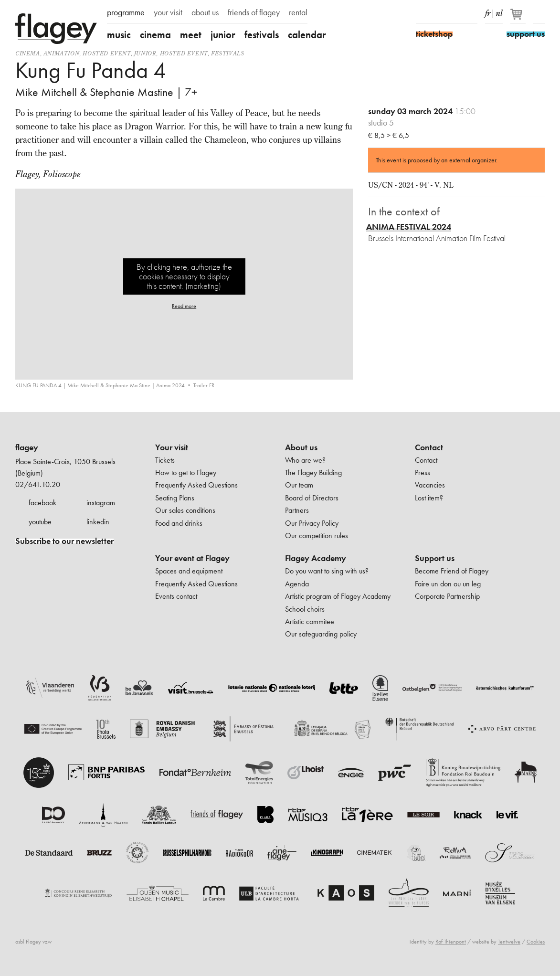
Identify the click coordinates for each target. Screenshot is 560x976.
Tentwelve (509, 942)
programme (126, 12)
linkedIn (472, 13)
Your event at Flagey (192, 558)
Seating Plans (175, 498)
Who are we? (305, 460)
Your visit (172, 447)
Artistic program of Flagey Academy (338, 596)
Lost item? (429, 498)
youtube (40, 522)
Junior (145, 53)
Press (423, 472)
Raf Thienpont (451, 942)
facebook (42, 503)
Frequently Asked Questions (196, 485)
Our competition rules (317, 536)
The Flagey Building (313, 472)
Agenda (297, 584)
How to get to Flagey (186, 472)
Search (539, 13)
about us (205, 12)
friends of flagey (254, 12)
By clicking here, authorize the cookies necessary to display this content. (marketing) (184, 276)
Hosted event (106, 53)
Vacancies (430, 485)
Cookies (536, 942)
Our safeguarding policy (321, 634)
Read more (184, 306)
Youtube (455, 13)
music (119, 35)
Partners (297, 510)
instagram (101, 503)
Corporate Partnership (447, 596)
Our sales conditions (185, 510)
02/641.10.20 (38, 484)
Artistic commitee (310, 621)
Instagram (438, 13)
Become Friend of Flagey (452, 571)
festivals (262, 35)
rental (298, 12)
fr (488, 11)
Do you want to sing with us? (327, 571)
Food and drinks (179, 523)
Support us (435, 558)
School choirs (305, 609)
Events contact (176, 596)
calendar (307, 35)
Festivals (227, 53)
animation (61, 53)
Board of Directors (312, 498)
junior (223, 35)
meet (191, 35)
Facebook (422, 13)
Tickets (165, 460)
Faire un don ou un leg (448, 584)
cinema (155, 35)
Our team (299, 485)
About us (301, 447)
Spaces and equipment (189, 571)
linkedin (98, 522)
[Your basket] (519, 18)
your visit (168, 12)
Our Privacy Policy (312, 523)
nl (499, 11)
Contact (429, 447)
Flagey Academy (316, 558)
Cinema (28, 53)
